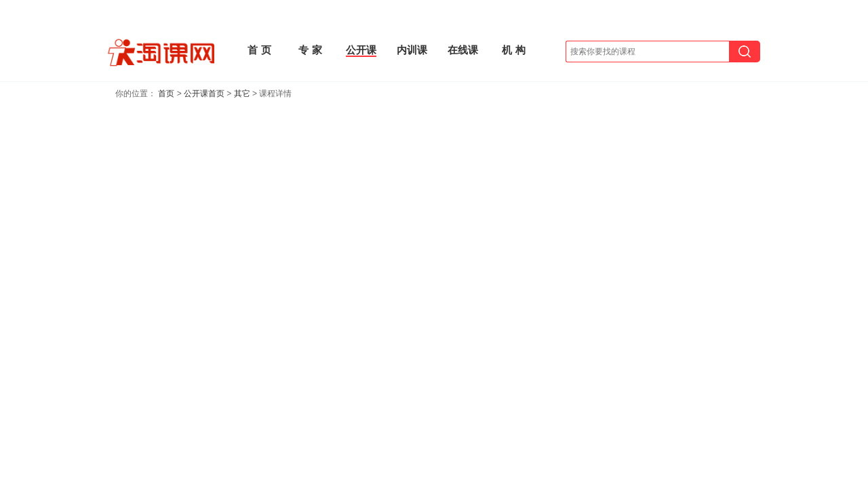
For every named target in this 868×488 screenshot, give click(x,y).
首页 (166, 94)
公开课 (361, 50)
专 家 (310, 50)
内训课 (412, 50)
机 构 (513, 50)
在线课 (463, 50)
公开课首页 (204, 94)
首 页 (259, 50)
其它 (242, 94)
